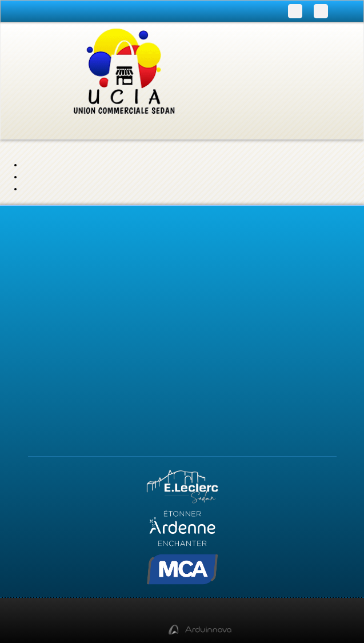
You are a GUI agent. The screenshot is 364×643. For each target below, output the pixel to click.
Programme (182, 247)
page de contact (285, 186)
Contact (182, 330)
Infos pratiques (182, 262)
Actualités (182, 315)
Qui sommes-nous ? (182, 346)
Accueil (182, 299)
